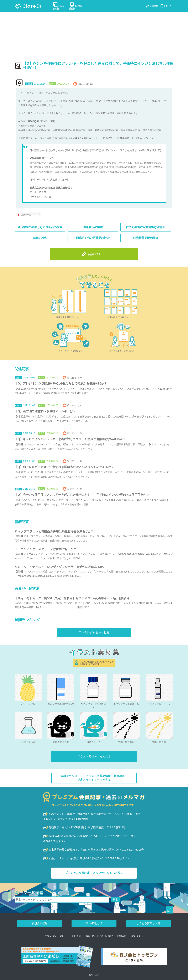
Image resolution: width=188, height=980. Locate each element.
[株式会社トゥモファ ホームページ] (134, 958)
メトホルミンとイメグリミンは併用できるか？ (46, 549)
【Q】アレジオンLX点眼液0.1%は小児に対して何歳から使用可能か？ (61, 383)
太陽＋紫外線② (126, 742)
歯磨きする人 (94, 742)
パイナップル (28, 704)
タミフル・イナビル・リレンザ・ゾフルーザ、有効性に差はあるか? (60, 567)
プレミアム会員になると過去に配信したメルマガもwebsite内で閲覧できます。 (94, 805)
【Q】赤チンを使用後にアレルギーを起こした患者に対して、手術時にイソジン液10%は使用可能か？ (82, 495)
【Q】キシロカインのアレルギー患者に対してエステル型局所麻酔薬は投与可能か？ (70, 439)
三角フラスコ (28, 742)
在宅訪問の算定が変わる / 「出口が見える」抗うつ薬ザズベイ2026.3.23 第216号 (94, 850)
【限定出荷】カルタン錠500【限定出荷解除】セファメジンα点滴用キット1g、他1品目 (72, 598)
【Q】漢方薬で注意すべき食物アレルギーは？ (45, 411)
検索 (115, 899)
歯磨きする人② (61, 742)
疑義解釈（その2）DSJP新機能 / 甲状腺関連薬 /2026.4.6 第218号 (84, 827)
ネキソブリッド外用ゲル (126, 704)
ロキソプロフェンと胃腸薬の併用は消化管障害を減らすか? (54, 531)
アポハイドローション (159, 704)
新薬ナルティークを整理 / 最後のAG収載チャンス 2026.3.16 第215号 (87, 858)
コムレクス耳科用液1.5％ (61, 704)
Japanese (24, 215)
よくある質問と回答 (148, 923)
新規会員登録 (40, 923)
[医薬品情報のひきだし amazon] (57, 958)
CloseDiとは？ (94, 923)
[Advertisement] (94, 34)
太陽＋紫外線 (159, 742)
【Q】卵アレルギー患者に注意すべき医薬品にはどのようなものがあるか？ (64, 467)
